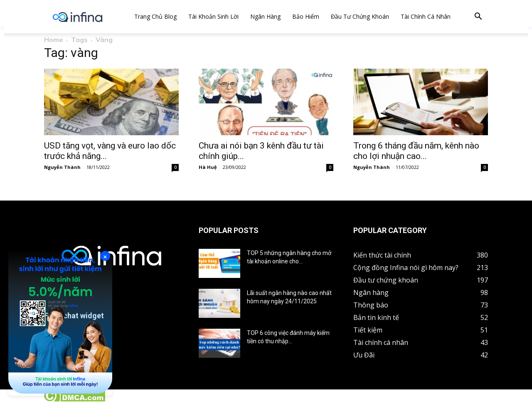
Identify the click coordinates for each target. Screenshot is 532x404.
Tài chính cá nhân (426, 16)
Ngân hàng (265, 16)
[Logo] (78, 17)
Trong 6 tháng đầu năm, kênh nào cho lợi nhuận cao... (416, 151)
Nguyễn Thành (62, 167)
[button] (478, 17)
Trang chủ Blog (155, 16)
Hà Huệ (208, 167)
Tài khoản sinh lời (213, 16)
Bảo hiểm (306, 16)
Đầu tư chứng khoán (360, 16)
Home (54, 40)
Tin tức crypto (21, 399)
